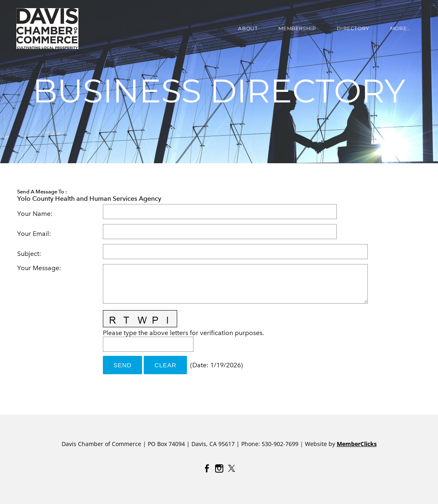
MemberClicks (357, 444)
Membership (297, 28)
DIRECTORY (353, 28)
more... (401, 28)
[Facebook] (207, 468)
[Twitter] (231, 468)
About (248, 28)
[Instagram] (219, 468)
